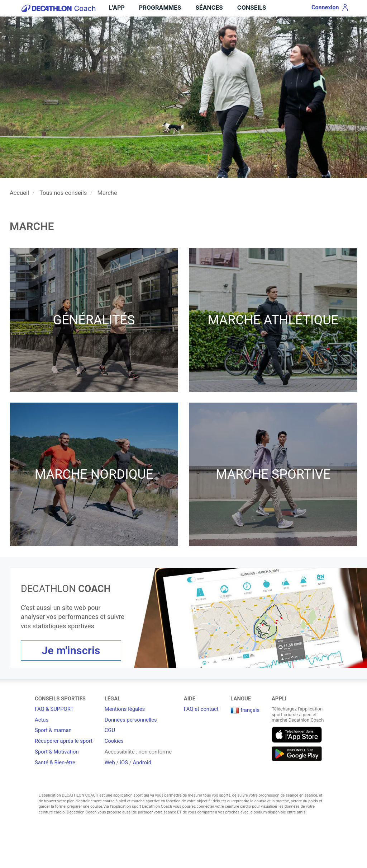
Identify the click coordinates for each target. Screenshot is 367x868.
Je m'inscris (71, 650)
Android (142, 763)
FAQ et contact (201, 709)
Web (110, 763)
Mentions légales (125, 709)
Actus (42, 720)
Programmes (160, 8)
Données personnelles (131, 720)
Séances (209, 8)
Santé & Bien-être (55, 763)
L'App (116, 8)
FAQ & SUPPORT (54, 709)
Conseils (252, 8)
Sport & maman (53, 730)
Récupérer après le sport (64, 741)
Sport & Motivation (57, 752)
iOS (124, 763)
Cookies (114, 741)
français (245, 710)
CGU (110, 730)
